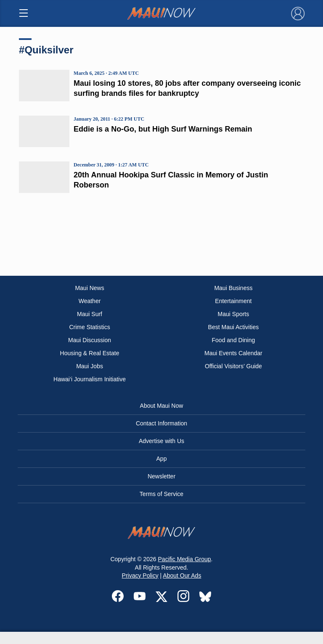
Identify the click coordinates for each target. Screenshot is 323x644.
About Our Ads (182, 575)
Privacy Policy (140, 575)
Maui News (89, 288)
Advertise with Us (161, 441)
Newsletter (161, 476)
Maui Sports (234, 314)
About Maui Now (162, 406)
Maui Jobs (90, 366)
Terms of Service (161, 494)
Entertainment (233, 301)
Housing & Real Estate (90, 353)
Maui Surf (90, 314)
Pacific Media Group (185, 559)
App (162, 459)
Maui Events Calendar (233, 353)
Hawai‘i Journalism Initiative (90, 379)
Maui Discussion (90, 340)
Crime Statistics (89, 327)
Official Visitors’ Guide (233, 366)
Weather (90, 301)
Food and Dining (234, 340)
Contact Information (161, 423)
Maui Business (233, 288)
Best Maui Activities (234, 327)
